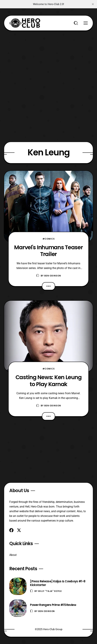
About (13, 555)
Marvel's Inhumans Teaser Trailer (48, 251)
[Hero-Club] (25, 23)
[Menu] (86, 23)
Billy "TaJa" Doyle (50, 591)
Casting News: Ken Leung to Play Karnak (49, 381)
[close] (93, 4)
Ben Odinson (53, 276)
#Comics (49, 239)
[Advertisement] (49, 55)
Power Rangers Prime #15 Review (53, 605)
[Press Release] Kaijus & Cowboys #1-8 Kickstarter (58, 583)
